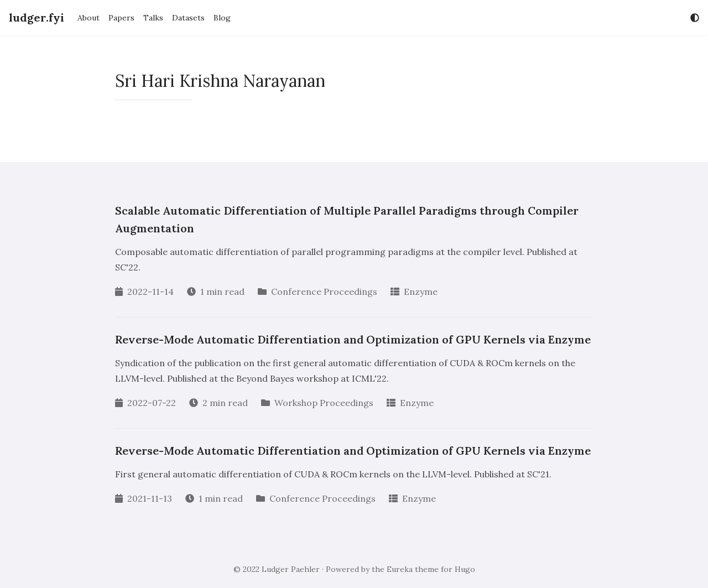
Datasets (188, 18)
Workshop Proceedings (324, 403)
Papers (121, 18)
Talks (153, 18)
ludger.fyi (37, 17)
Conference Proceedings (324, 292)
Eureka (400, 569)
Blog (222, 18)
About (88, 18)
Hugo (465, 569)
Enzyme (421, 292)
